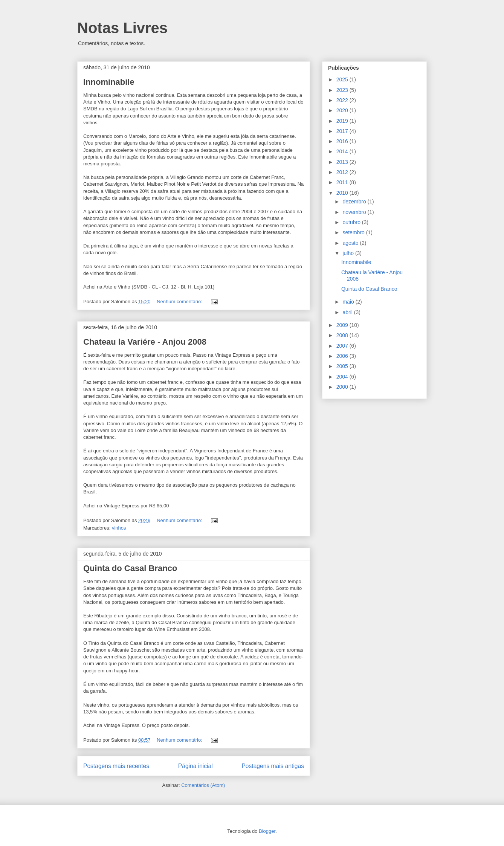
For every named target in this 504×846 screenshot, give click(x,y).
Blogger (267, 831)
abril (348, 312)
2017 (343, 131)
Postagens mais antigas (273, 766)
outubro (352, 222)
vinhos (119, 528)
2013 (343, 162)
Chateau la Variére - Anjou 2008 (145, 342)
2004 (343, 377)
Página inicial (195, 766)
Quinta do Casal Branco (130, 568)
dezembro (355, 202)
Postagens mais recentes (116, 766)
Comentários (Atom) (203, 785)
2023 (343, 90)
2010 (343, 193)
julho (349, 253)
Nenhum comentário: (180, 302)
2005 (343, 366)
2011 (343, 182)
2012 (343, 172)
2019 (343, 121)
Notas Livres (122, 28)
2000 (343, 387)
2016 (343, 141)
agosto (351, 243)
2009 (343, 325)
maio (349, 302)
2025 (343, 79)
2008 (343, 335)
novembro (355, 212)
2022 (343, 100)
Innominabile (109, 82)
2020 (343, 110)
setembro (354, 232)
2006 (343, 356)
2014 (343, 151)
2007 (343, 346)
